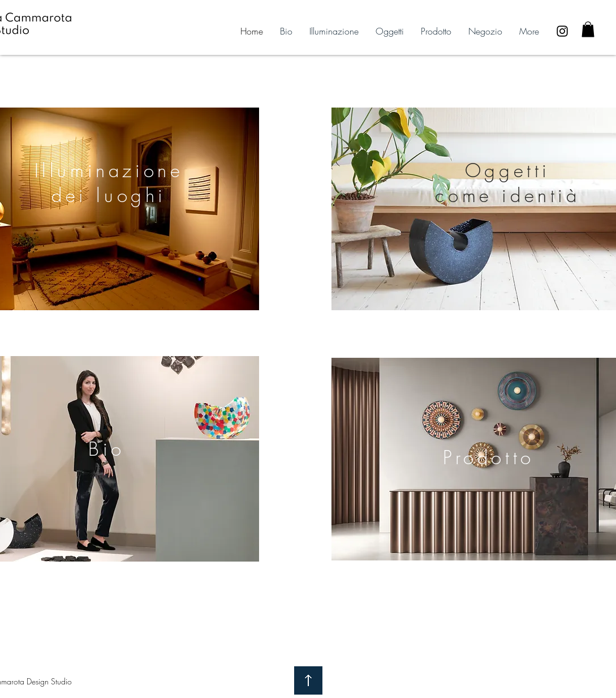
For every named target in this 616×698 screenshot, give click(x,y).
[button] (588, 29)
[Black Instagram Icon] (562, 31)
